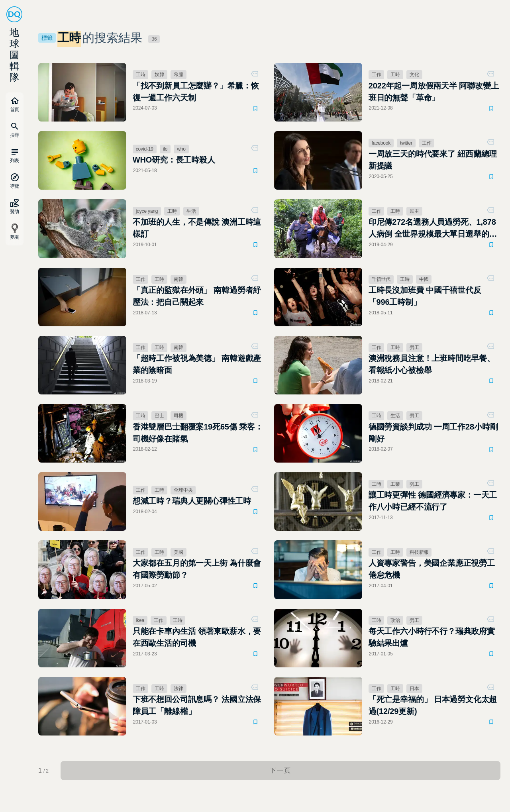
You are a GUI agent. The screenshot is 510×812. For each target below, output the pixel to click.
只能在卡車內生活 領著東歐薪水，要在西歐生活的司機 (197, 637)
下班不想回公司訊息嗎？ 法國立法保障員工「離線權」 (197, 705)
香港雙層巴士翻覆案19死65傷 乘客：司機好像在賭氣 (198, 433)
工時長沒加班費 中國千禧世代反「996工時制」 (425, 296)
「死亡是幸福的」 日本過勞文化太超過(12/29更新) (433, 705)
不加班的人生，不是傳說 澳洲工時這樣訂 (197, 228)
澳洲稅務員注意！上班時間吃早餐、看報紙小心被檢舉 (432, 364)
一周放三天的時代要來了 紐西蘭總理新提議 (433, 160)
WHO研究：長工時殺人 (174, 160)
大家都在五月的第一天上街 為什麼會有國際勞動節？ (197, 569)
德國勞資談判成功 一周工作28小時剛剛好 (433, 433)
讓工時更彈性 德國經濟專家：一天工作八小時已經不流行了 (433, 501)
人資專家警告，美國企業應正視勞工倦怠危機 (432, 569)
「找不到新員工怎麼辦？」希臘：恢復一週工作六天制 (196, 92)
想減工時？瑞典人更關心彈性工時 (192, 501)
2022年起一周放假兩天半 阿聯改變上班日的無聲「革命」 (434, 92)
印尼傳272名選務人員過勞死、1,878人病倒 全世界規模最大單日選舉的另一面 (433, 229)
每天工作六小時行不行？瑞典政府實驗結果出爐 (432, 637)
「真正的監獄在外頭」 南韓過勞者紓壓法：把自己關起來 (197, 296)
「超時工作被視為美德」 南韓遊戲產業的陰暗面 (197, 364)
